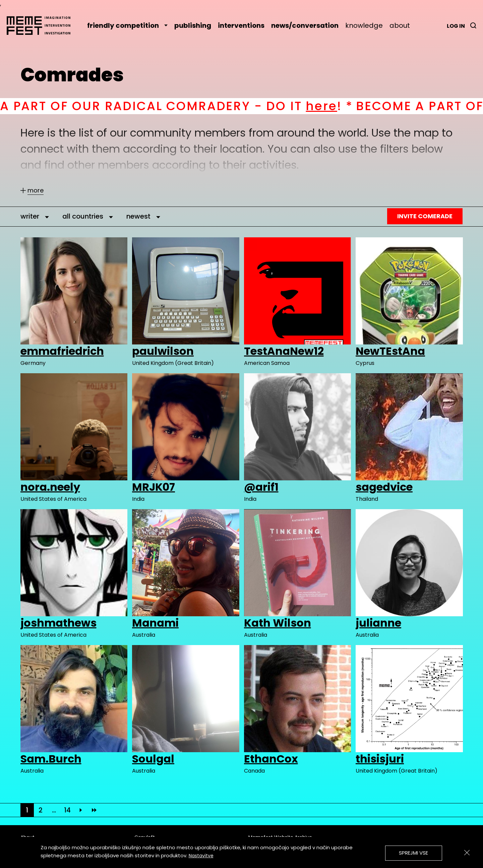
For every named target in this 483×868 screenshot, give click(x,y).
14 (67, 810)
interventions (241, 25)
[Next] (81, 810)
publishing (193, 25)
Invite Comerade (425, 216)
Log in (456, 26)
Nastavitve (201, 856)
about (400, 25)
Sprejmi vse (413, 853)
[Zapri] (467, 853)
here (333, 106)
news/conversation (305, 25)
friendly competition (127, 25)
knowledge (364, 25)
